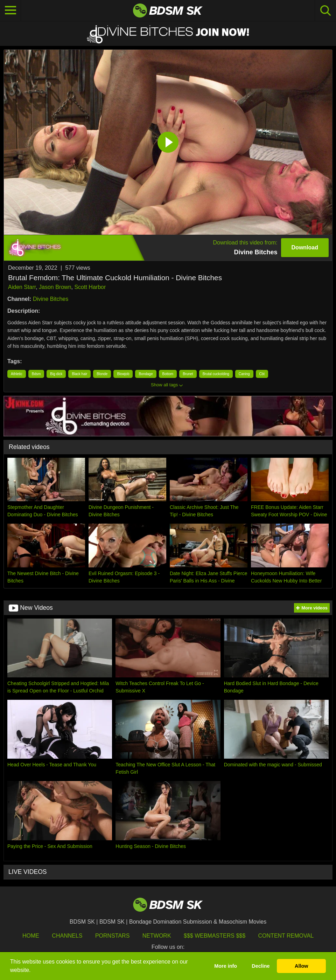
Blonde (102, 374)
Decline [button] (261, 966)
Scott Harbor (90, 287)
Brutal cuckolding (216, 374)
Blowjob (123, 374)
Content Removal (286, 936)
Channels (67, 936)
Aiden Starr (22, 287)
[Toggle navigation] (10, 11)
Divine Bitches (51, 299)
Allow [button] (301, 966)
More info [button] (226, 966)
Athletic (17, 374)
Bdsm (36, 374)
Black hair (79, 374)
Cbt (262, 374)
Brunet (188, 374)
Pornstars (112, 936)
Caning (244, 374)
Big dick (56, 374)
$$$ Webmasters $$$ (215, 936)
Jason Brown (55, 287)
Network (157, 936)
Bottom (168, 374)
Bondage (146, 374)
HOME (31, 936)
